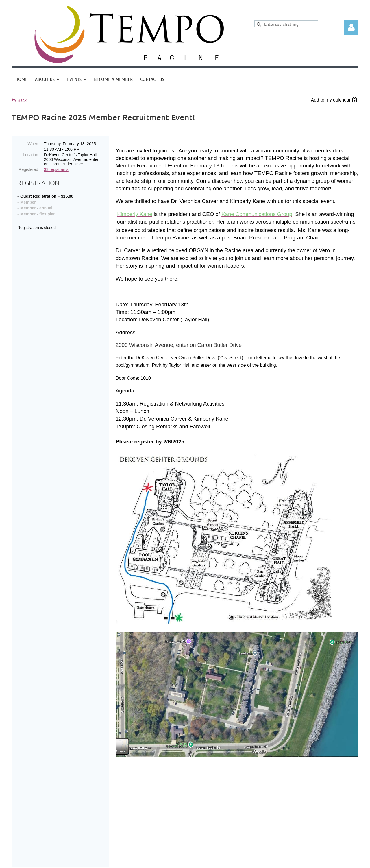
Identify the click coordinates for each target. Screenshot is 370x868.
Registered (28, 169)
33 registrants (56, 169)
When (33, 144)
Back (22, 100)
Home (193, 844)
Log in (351, 27)
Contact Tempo (258, 844)
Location (30, 155)
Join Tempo (220, 844)
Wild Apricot (290, 861)
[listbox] (335, 100)
